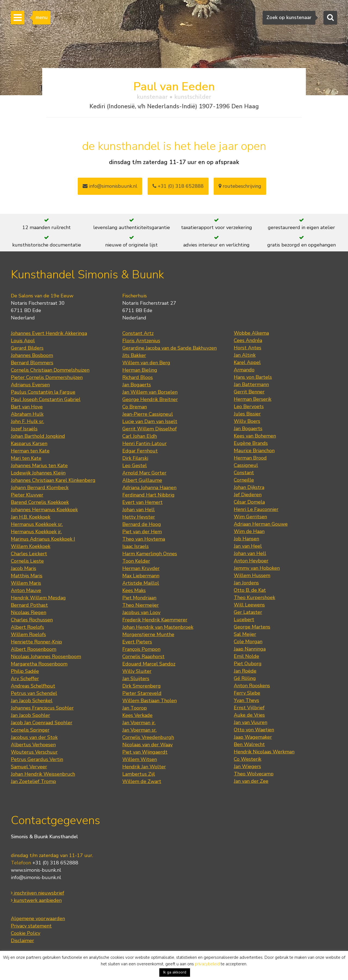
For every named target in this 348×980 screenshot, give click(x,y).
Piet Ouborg (248, 664)
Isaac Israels (136, 546)
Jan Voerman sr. (139, 730)
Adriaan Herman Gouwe (261, 524)
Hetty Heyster (139, 517)
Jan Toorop (135, 708)
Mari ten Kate (26, 458)
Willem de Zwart (142, 781)
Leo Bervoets (249, 406)
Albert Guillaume (142, 480)
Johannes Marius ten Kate (39, 466)
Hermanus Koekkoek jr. (36, 532)
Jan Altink (245, 355)
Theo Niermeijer (141, 605)
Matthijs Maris (27, 576)
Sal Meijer (245, 634)
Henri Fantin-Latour (145, 443)
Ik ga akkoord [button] (175, 972)
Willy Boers (247, 421)
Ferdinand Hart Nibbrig (148, 495)
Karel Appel (247, 362)
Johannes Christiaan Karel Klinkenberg (53, 480)
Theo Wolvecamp (254, 774)
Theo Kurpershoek (254, 597)
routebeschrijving (240, 186)
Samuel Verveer (29, 767)
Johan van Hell (139, 510)
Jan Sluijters (136, 679)
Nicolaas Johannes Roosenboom (46, 657)
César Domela (249, 502)
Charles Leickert (29, 554)
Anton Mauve (26, 590)
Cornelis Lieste (27, 561)
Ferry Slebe (247, 693)
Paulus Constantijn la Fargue (43, 392)
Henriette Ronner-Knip (36, 642)
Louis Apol (23, 341)
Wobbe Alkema (251, 333)
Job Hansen (246, 539)
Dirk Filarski (135, 458)
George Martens (252, 627)
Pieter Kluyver (27, 495)
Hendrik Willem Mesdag (38, 598)
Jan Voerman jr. (139, 723)
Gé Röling (245, 678)
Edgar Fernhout (140, 451)
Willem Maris (26, 583)
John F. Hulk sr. (27, 421)
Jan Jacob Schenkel (32, 701)
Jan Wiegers (247, 766)
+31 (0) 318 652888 (178, 186)
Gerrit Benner (249, 392)
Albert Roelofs (27, 627)
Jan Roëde (245, 671)
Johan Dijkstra (249, 487)
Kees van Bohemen (255, 436)
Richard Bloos (138, 377)
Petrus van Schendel (34, 693)
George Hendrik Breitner (150, 399)
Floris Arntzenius (141, 341)
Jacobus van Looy (141, 612)
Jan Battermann (251, 384)
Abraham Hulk (27, 414)
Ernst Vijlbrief (249, 708)
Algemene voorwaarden (38, 919)
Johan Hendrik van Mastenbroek (158, 627)
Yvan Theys (246, 700)
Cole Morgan (248, 642)
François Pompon (141, 649)
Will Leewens (249, 605)
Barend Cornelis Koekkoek (40, 502)
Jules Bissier (247, 414)
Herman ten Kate (30, 451)
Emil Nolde (246, 656)
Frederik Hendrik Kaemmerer (155, 620)
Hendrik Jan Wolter (144, 767)
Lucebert (244, 620)
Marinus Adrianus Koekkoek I (43, 539)
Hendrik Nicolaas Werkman (264, 752)
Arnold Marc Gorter (144, 473)
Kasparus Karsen (29, 443)
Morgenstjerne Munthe (148, 634)
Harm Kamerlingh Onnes (150, 554)
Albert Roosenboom (34, 649)
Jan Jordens (246, 583)
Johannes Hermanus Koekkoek (44, 510)
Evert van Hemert (142, 502)
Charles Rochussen (32, 620)
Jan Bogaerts (137, 385)
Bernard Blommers (32, 363)
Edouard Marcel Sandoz (149, 664)
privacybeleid (207, 964)
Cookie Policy (26, 933)
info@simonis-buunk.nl (36, 877)
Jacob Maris (24, 568)
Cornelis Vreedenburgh (148, 737)
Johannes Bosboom (32, 355)
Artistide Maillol (141, 583)
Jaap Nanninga (250, 649)
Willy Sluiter (137, 671)
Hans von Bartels (253, 377)
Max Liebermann (141, 576)
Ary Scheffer (25, 679)
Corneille (244, 480)
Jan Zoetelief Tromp (33, 781)
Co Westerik (248, 759)
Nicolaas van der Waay (147, 745)
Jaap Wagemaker (253, 737)
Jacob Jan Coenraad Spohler (42, 723)
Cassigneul (246, 465)
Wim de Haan (249, 531)
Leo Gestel (135, 466)
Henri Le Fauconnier (256, 509)
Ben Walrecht (249, 744)
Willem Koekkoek (31, 546)
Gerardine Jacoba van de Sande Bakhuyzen (170, 348)
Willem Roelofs (28, 634)
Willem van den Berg (146, 363)
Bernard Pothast (29, 605)
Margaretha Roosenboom (39, 664)
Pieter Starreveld (142, 693)
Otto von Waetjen (254, 730)
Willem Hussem (252, 575)
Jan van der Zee (251, 781)
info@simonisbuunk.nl (110, 186)
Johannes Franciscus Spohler (42, 708)
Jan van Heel (248, 546)
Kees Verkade (137, 715)
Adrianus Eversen (30, 385)
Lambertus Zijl (139, 774)
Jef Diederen (248, 495)
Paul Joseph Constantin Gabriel (46, 399)
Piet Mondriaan (139, 598)
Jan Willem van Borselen (150, 392)
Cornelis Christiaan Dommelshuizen (50, 370)
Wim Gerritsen (250, 517)
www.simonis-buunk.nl (36, 870)
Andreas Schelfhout (33, 686)
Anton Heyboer (251, 561)
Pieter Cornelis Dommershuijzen (47, 377)
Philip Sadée (25, 671)
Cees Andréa (248, 340)
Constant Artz (138, 333)
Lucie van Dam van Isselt (150, 421)
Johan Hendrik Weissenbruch (43, 774)
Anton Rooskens (252, 686)
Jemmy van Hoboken (257, 568)
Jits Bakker (134, 355)
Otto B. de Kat (250, 590)
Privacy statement (31, 926)
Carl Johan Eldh (140, 436)
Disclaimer (22, 941)
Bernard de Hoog (142, 524)
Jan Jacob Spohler (30, 715)
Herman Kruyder (141, 568)
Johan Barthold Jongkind (38, 436)
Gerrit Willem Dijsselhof (150, 429)
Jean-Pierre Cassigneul (148, 414)
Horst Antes (248, 348)
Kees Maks (134, 590)
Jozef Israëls (24, 429)
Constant (244, 473)
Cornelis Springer (30, 730)
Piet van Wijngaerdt (145, 752)
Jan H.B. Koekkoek (31, 517)
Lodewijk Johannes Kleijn (38, 473)
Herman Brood (250, 458)
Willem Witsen (140, 759)
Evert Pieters (137, 642)
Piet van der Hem (142, 532)
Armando (244, 370)
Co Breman (135, 407)
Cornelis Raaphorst (143, 657)
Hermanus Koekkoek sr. (37, 524)
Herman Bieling (140, 370)
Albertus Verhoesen (33, 745)
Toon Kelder (136, 561)
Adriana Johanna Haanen (149, 488)
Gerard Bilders (27, 348)
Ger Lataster (248, 612)
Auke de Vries (249, 715)
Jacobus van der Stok (34, 737)
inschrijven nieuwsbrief (38, 893)
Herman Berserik (253, 399)
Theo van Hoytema (144, 539)
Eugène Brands (251, 443)
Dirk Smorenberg (142, 686)
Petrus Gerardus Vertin (37, 759)
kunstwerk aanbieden (36, 900)
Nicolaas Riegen (29, 612)
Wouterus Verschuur (34, 752)
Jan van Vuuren (251, 722)
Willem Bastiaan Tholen (150, 701)
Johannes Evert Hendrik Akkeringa (49, 333)
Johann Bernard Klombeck (40, 488)
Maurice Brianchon (254, 451)
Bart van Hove (27, 407)
